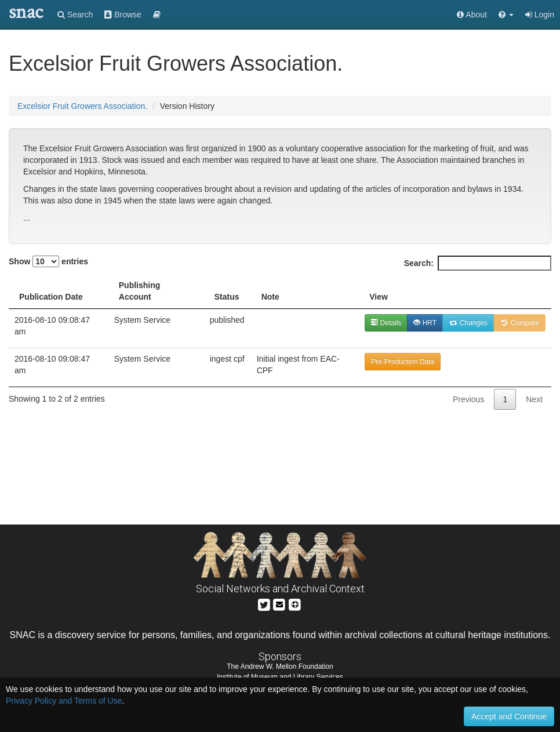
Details (386, 323)
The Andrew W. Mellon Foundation (280, 667)
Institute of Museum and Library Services (280, 677)
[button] (506, 14)
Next (534, 399)
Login (540, 14)
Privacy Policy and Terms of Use (64, 701)
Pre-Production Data (403, 362)
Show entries (48, 261)
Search (75, 14)
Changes (468, 323)
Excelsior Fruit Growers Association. (82, 106)
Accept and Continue (509, 716)
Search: (478, 263)
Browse (123, 14)
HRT (425, 323)
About (472, 14)
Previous (468, 399)
